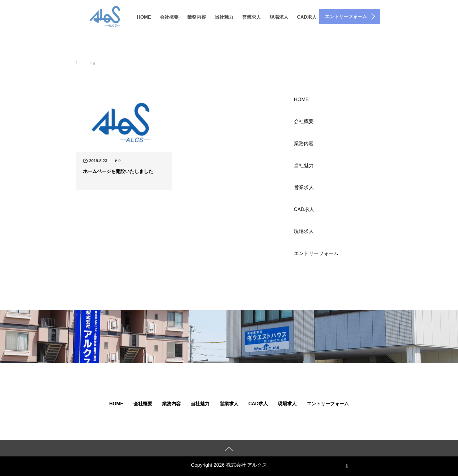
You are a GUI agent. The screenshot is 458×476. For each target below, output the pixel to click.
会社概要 (169, 17)
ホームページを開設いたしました (118, 171)
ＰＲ (118, 161)
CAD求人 (307, 17)
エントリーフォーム (316, 253)
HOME (144, 17)
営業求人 (251, 17)
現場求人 (279, 17)
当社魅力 (224, 17)
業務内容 (197, 17)
